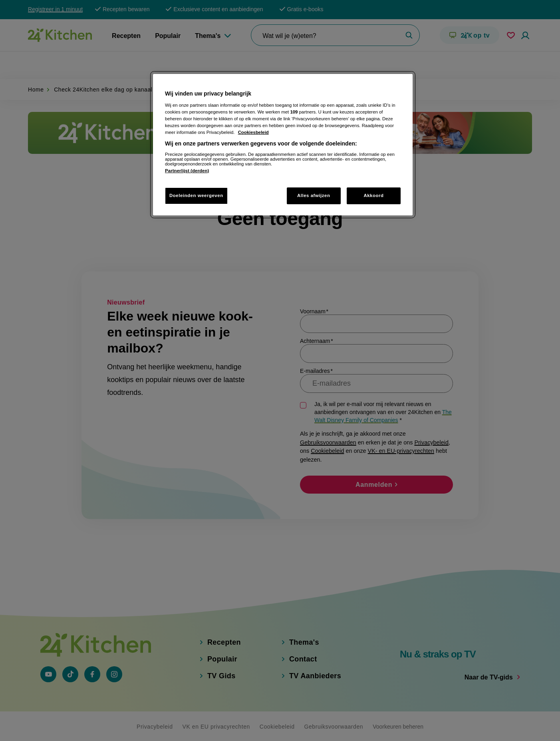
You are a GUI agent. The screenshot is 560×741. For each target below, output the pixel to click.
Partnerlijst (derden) (187, 171)
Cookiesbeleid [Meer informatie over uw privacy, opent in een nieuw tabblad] (253, 132)
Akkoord (373, 195)
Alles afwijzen (314, 195)
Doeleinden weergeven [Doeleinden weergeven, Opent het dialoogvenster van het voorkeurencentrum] (196, 195)
